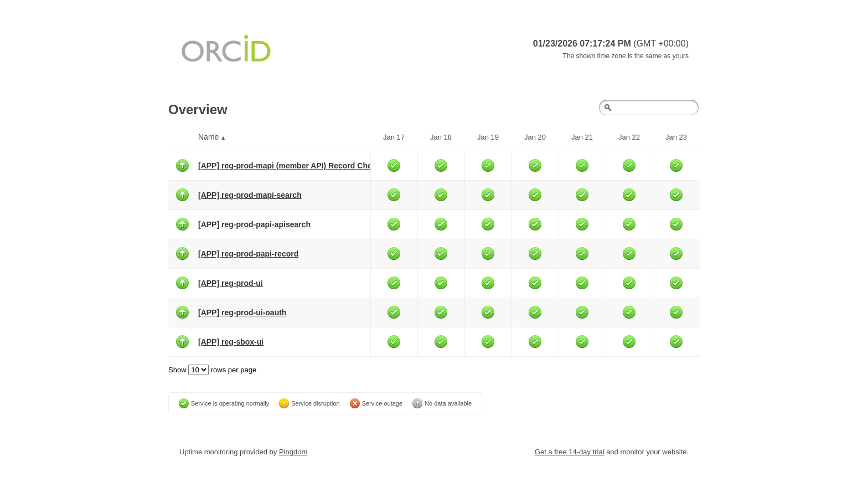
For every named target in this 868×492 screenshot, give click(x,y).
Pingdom (293, 452)
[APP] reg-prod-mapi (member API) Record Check (289, 166)
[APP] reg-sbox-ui (231, 342)
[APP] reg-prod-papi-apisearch (254, 224)
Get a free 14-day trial (570, 452)
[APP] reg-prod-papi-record (248, 254)
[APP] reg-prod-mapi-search (250, 195)
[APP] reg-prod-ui (231, 283)
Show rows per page (212, 370)
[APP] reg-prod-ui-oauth (242, 312)
